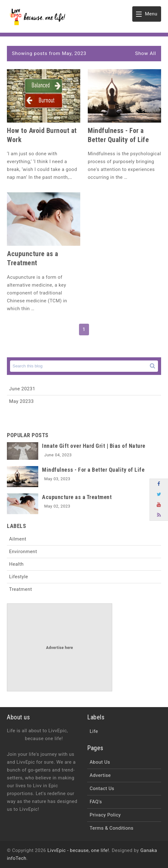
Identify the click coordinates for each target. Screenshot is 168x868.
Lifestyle (19, 577)
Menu (147, 16)
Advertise (100, 775)
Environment (23, 552)
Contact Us (102, 788)
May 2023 (21, 401)
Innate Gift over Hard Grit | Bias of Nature (94, 446)
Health (16, 564)
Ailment (18, 539)
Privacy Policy (105, 815)
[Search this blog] (84, 366)
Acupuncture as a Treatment (77, 497)
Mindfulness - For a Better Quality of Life (93, 470)
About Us (100, 762)
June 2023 (22, 389)
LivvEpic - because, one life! (78, 850)
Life (94, 731)
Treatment (21, 589)
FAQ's (96, 802)
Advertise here (60, 648)
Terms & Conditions (112, 828)
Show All (146, 53)
